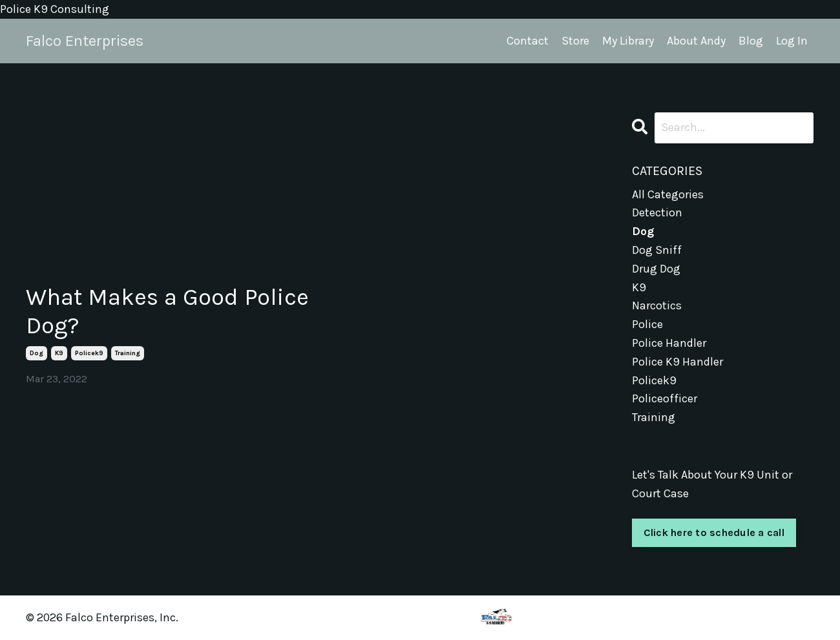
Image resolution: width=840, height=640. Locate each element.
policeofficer (665, 398)
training (128, 353)
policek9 (89, 353)
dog (37, 353)
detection (657, 212)
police (647, 324)
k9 (59, 353)
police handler (669, 343)
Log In (792, 41)
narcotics (657, 305)
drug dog (656, 269)
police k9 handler (677, 362)
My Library (628, 41)
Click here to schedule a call (714, 532)
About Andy (696, 41)
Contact (528, 41)
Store (575, 41)
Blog (751, 41)
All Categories (668, 194)
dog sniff (657, 250)
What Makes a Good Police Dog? (167, 311)
